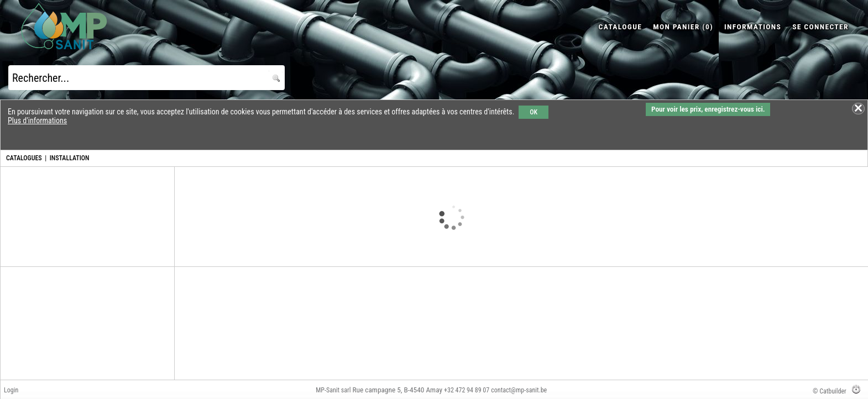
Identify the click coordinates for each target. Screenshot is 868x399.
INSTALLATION (70, 158)
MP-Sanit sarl (333, 390)
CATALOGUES (24, 158)
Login (11, 390)
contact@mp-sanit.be (519, 390)
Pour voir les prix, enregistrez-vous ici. (708, 109)
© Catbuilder (830, 391)
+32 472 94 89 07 (467, 390)
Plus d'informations (37, 120)
